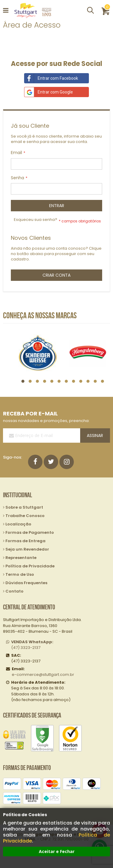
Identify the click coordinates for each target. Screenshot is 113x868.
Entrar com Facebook (51, 78)
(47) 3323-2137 (32, 645)
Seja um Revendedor (27, 549)
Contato (14, 591)
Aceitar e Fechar (57, 851)
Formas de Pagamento (30, 532)
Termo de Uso (20, 574)
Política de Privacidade (30, 566)
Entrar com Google (49, 92)
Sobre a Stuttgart (24, 507)
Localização (18, 524)
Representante (21, 558)
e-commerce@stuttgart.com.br (43, 675)
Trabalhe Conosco (25, 516)
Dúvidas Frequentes (26, 583)
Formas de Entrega (25, 541)
